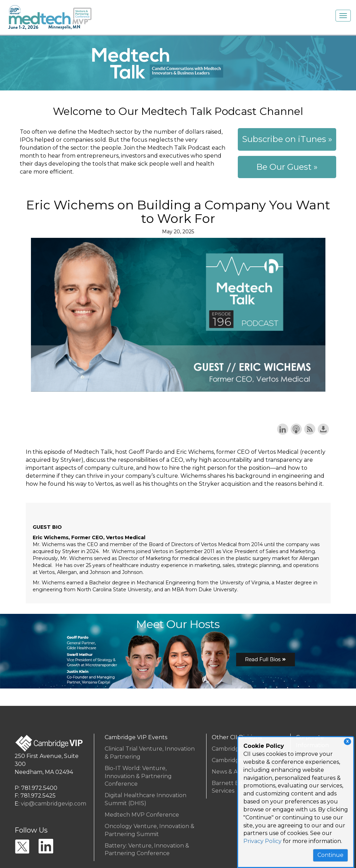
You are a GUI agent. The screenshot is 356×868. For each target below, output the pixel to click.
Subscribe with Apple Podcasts (296, 429)
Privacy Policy (262, 841)
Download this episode (323, 429)
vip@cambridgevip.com (54, 804)
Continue (330, 855)
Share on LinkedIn (283, 429)
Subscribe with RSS (310, 429)
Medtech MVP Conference (142, 815)
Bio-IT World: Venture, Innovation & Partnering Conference (138, 776)
